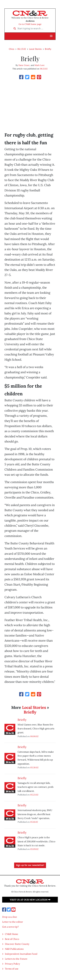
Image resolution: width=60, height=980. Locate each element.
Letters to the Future (16, 959)
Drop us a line (10, 917)
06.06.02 (34, 736)
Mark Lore (40, 65)
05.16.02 (34, 822)
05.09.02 (34, 849)
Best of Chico (12, 939)
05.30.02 (34, 767)
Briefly (48, 49)
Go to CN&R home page (30, 24)
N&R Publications (14, 949)
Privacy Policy (12, 964)
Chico (12, 49)
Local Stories (35, 49)
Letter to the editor (13, 922)
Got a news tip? (10, 927)
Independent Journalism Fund (21, 954)
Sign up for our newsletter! (30, 865)
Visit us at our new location (30, 900)
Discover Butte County (17, 944)
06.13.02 (22, 49)
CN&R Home (12, 934)
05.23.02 (34, 795)
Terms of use (12, 969)
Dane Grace (24, 65)
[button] (51, 36)
